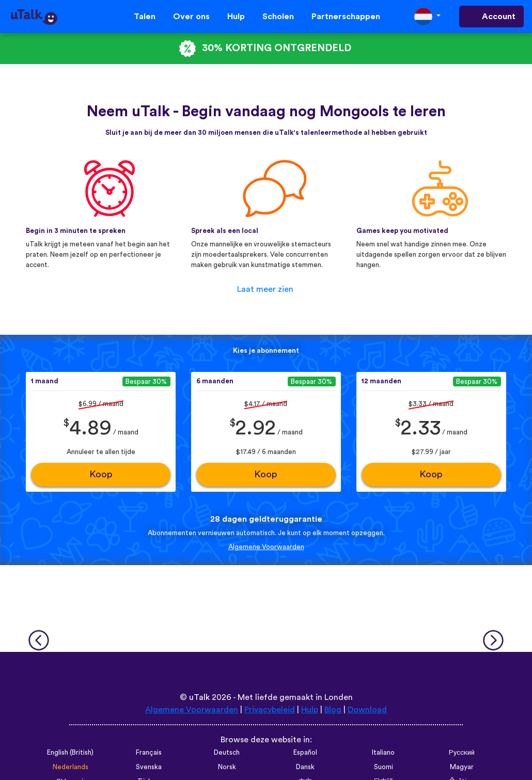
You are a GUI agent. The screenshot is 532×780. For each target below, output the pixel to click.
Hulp (236, 17)
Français (149, 753)
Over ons (191, 17)
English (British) (70, 753)
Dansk (305, 767)
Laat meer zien (265, 289)
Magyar (462, 767)
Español (305, 753)
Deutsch (227, 753)
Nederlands (71, 767)
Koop (101, 474)
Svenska (149, 767)
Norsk (227, 767)
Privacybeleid (270, 710)
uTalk (199, 697)
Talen (145, 17)
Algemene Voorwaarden (266, 547)
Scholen (278, 17)
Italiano (383, 753)
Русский (462, 753)
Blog (333, 710)
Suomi (384, 767)
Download (367, 710)
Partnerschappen (346, 17)
